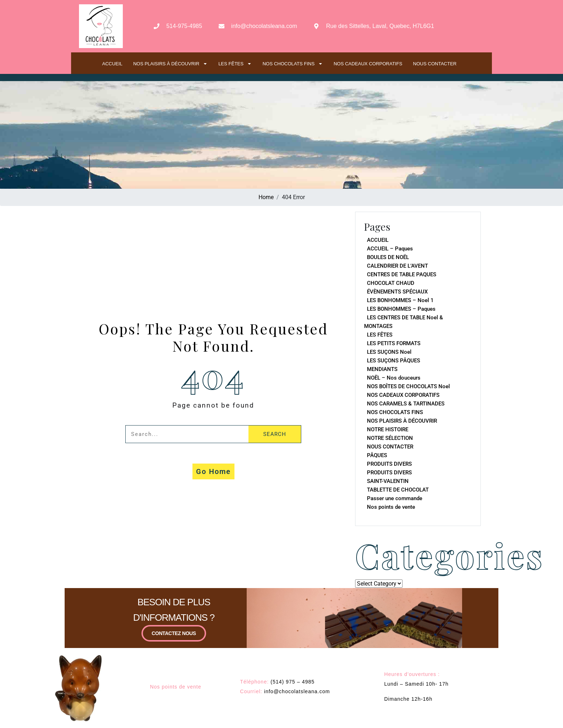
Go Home (213, 471)
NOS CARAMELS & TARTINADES (406, 404)
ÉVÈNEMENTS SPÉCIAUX (397, 292)
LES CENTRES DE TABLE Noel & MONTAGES (404, 322)
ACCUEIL (112, 64)
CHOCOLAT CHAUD (391, 283)
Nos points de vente (391, 507)
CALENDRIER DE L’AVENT (397, 266)
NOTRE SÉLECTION (390, 438)
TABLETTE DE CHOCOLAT (398, 490)
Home (266, 197)
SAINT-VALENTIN (388, 481)
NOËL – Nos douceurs (394, 378)
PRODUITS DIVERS (389, 464)
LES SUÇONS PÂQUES (394, 361)
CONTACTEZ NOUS (174, 640)
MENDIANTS (382, 369)
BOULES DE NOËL (388, 257)
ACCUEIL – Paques (390, 249)
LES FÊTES (235, 64)
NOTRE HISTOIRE (388, 429)
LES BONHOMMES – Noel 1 (400, 300)
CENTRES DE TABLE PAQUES (402, 274)
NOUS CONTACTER (435, 64)
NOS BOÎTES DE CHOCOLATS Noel (408, 386)
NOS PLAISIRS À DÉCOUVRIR (170, 64)
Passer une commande (395, 498)
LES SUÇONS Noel (389, 352)
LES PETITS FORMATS (394, 343)
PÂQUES (377, 455)
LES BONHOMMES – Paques (401, 309)
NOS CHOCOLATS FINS (293, 64)
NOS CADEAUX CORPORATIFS (368, 64)
